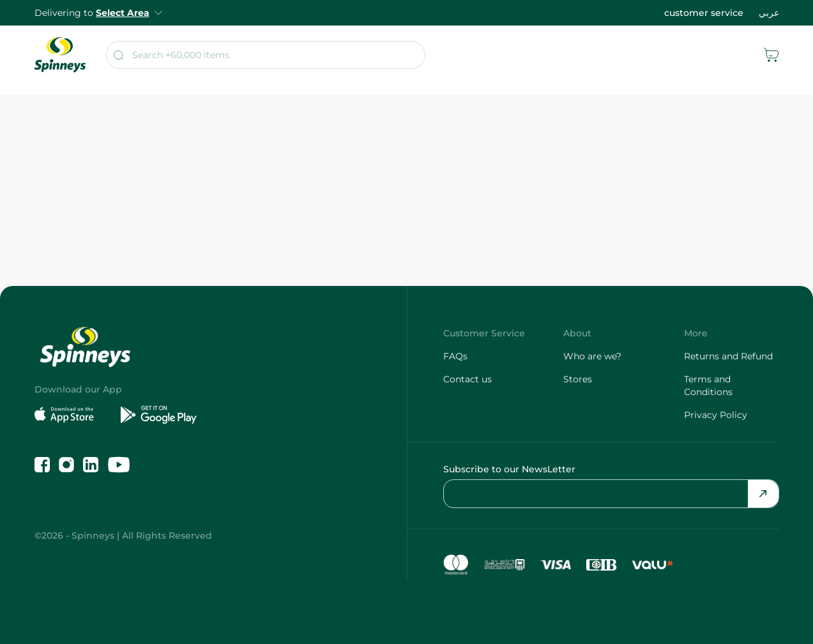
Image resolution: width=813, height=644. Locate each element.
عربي (769, 13)
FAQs (455, 356)
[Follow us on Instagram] (66, 465)
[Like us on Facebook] (42, 465)
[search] (266, 55)
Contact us (467, 379)
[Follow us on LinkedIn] (91, 465)
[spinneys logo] (60, 55)
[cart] (771, 55)
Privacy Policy (716, 415)
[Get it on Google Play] (159, 415)
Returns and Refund (728, 356)
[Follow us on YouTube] (119, 465)
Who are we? (592, 356)
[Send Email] (763, 494)
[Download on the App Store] (72, 415)
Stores (578, 379)
